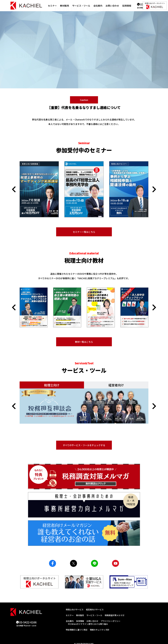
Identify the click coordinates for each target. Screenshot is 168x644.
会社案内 (98, 6)
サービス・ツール (81, 6)
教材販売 (65, 6)
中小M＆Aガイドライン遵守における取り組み (88, 624)
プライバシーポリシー (111, 621)
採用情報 (127, 6)
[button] (14, 189)
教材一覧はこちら (84, 342)
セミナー (52, 6)
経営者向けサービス (95, 610)
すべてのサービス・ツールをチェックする (84, 445)
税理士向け (52, 385)
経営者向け (116, 385)
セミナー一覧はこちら (84, 232)
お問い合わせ (112, 6)
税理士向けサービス (75, 610)
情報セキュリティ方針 (100, 630)
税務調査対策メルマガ (115, 615)
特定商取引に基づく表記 (77, 630)
